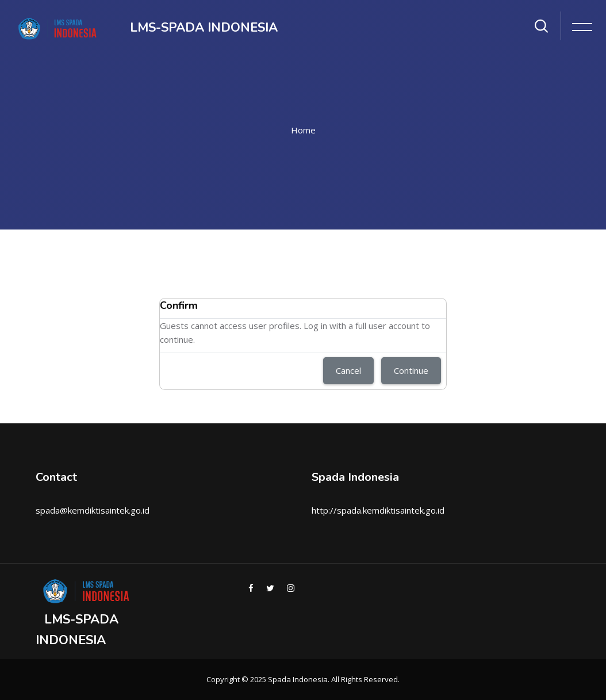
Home (303, 130)
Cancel (348, 370)
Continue (411, 370)
